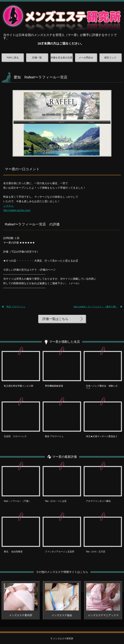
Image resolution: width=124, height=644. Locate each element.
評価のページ (48, 270)
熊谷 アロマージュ (16, 307)
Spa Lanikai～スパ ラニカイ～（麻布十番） (96, 307)
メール (74, 283)
